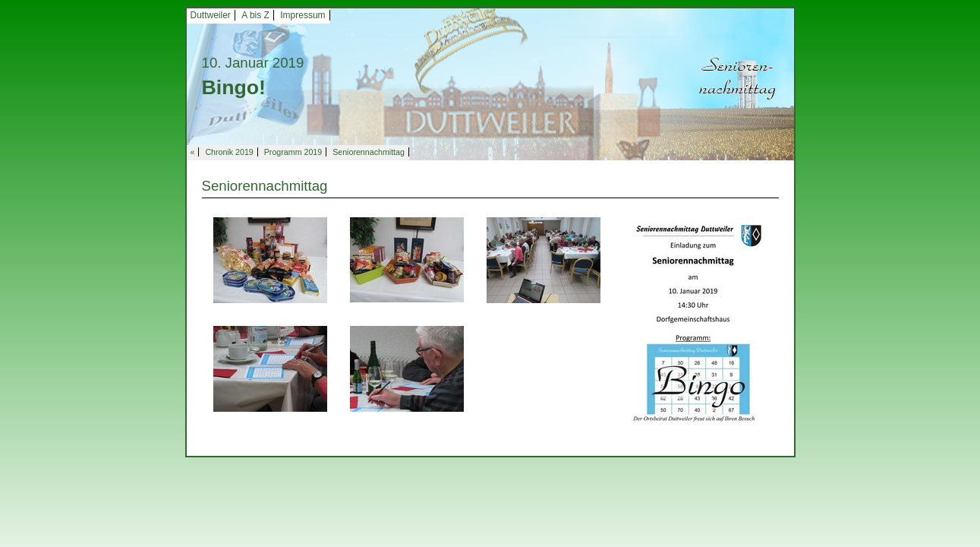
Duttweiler (211, 15)
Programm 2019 (293, 152)
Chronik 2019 (229, 152)
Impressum (303, 15)
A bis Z (255, 15)
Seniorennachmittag (369, 152)
